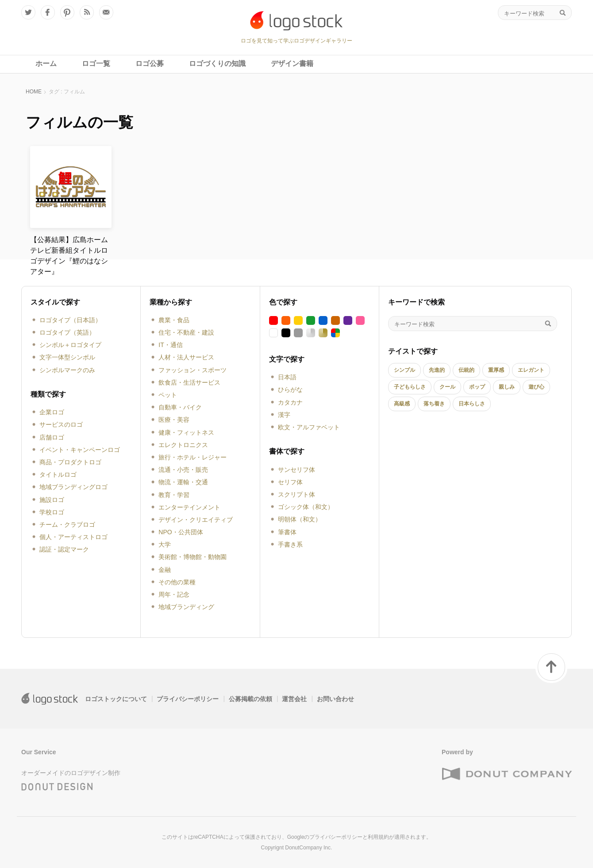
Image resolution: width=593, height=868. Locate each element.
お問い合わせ (335, 699)
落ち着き (434, 404)
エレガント (531, 370)
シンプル (404, 370)
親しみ (507, 387)
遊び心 (536, 387)
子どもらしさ (410, 387)
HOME (34, 92)
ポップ (477, 387)
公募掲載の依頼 (250, 699)
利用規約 (378, 837)
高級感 (402, 404)
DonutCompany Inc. (308, 848)
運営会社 (294, 699)
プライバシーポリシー (188, 699)
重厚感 (496, 370)
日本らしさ (472, 404)
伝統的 (466, 370)
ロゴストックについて (116, 699)
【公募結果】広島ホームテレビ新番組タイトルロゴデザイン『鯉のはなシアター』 (69, 256)
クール (447, 387)
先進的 (437, 370)
